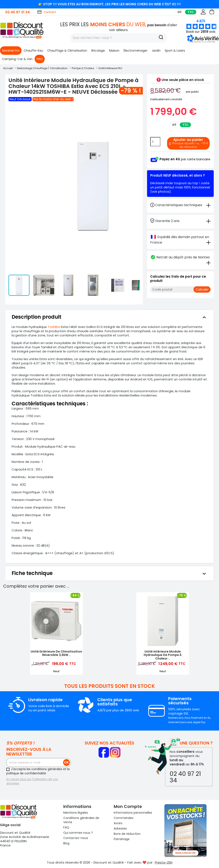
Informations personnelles (133, 813)
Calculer (202, 289)
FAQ (66, 827)
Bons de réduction (127, 834)
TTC (191, 12)
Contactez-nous (76, 838)
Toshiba (54, 327)
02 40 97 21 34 (18, 12)
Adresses (120, 828)
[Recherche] (161, 38)
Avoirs (118, 823)
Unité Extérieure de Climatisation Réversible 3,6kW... (56, 653)
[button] (202, 42)
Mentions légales (76, 813)
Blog (66, 843)
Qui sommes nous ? (78, 833)
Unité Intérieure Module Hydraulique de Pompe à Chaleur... (163, 655)
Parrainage (122, 839)
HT (180, 12)
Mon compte (128, 806)
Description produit (109, 317)
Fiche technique (109, 573)
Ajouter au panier (188, 143)
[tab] (180, 221)
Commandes (124, 818)
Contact (47, 12)
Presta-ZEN (164, 862)
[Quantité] (155, 142)
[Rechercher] (119, 38)
